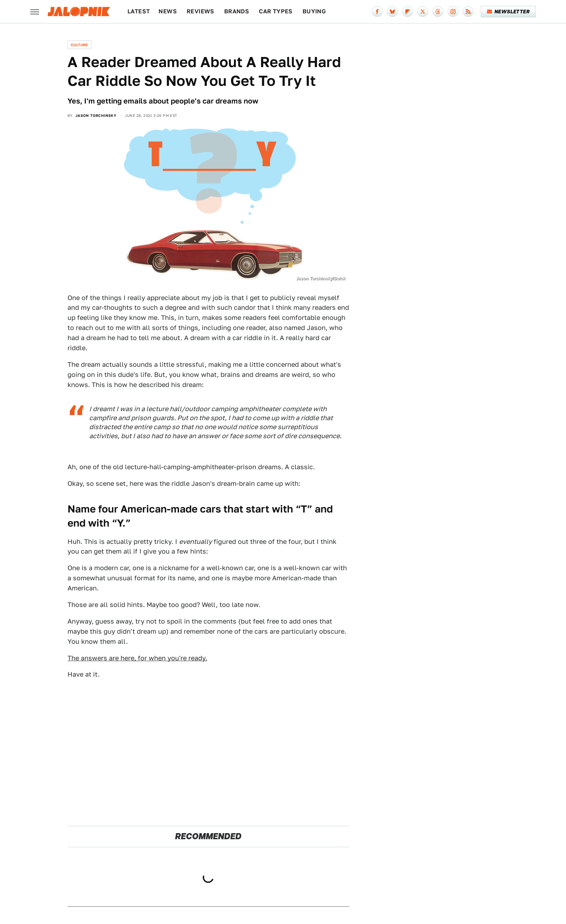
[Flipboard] (408, 12)
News (168, 11)
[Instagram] (453, 12)
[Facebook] (377, 12)
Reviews (201, 11)
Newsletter (508, 12)
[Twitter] (423, 12)
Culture (79, 45)
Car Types (276, 11)
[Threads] (438, 12)
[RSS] (468, 12)
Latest (139, 11)
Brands (237, 11)
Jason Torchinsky (96, 115)
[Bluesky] (392, 12)
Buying (314, 11)
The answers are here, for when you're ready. (137, 658)
